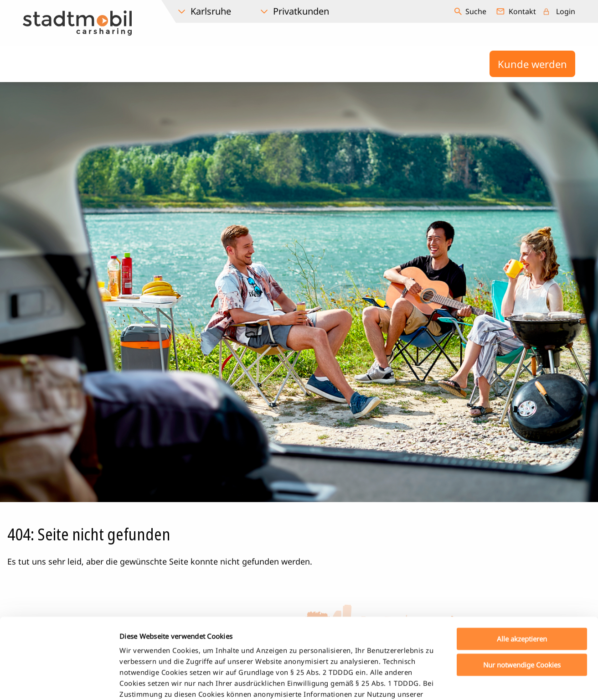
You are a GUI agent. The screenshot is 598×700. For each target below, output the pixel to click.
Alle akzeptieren (522, 559)
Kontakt (522, 11)
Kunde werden (532, 64)
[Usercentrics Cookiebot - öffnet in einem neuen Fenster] (59, 682)
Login (566, 11)
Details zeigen (480, 682)
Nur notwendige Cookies (522, 584)
